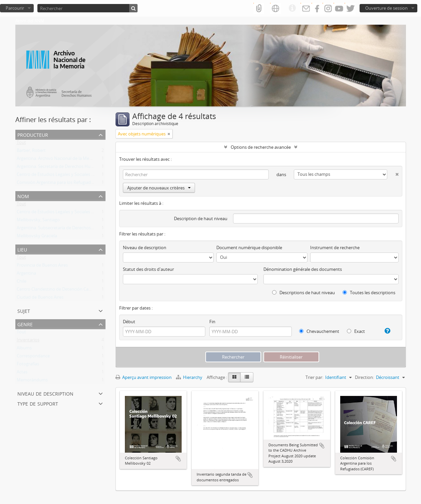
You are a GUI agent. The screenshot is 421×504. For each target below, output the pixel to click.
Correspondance (33, 357)
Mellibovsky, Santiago (38, 221)
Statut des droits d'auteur (148, 269)
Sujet (24, 310)
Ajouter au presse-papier (178, 459)
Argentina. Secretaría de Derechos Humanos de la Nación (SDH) (79, 168)
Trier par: (314, 377)
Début (129, 322)
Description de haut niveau (201, 218)
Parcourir (15, 8)
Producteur (33, 134)
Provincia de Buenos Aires (42, 267)
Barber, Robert (31, 152)
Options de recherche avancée (261, 147)
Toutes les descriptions (369, 293)
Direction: (364, 377)
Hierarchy (190, 377)
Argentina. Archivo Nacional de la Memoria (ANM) (66, 160)
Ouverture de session (386, 8)
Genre (25, 324)
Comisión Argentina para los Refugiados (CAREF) (64, 184)
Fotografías (28, 365)
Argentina (26, 275)
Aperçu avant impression (144, 377)
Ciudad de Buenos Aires (40, 299)
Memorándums (32, 381)
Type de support (38, 403)
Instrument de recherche (335, 247)
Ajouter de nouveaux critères (159, 188)
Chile (22, 283)
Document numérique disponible (249, 247)
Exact (356, 331)
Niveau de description (45, 393)
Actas (22, 373)
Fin (212, 322)
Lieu (22, 249)
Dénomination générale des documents (303, 269)
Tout (21, 144)
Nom (23, 196)
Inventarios (28, 341)
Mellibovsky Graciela (37, 237)
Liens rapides (292, 8)
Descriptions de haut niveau (303, 293)
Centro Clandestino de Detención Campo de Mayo (66, 291)
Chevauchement (319, 331)
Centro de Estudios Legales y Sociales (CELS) (60, 176)
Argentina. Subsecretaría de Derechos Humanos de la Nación (77, 229)
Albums (24, 349)
